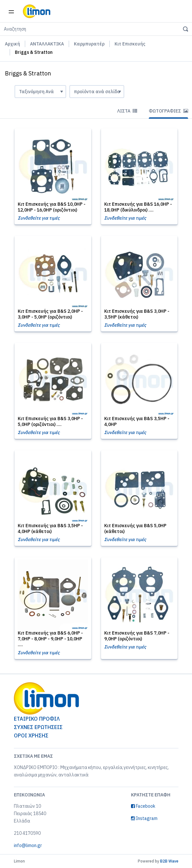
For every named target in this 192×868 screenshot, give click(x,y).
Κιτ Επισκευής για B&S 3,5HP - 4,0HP (137, 421)
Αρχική (12, 44)
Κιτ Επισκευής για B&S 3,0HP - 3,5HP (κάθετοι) (137, 314)
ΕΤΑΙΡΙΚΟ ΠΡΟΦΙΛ (37, 719)
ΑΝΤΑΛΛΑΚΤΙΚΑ (47, 44)
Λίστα (127, 111)
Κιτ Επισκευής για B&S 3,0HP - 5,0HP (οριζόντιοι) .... (50, 421)
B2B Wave (169, 861)
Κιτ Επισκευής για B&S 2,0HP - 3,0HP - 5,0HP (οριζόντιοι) (50, 314)
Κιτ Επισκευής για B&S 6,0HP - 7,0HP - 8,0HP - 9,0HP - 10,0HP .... (50, 639)
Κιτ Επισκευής (130, 44)
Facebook (143, 806)
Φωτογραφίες (168, 111)
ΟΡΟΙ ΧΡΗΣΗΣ (31, 735)
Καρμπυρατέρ (89, 44)
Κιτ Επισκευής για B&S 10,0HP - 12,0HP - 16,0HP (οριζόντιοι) (52, 207)
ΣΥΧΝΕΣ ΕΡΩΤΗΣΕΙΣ (38, 727)
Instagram (144, 818)
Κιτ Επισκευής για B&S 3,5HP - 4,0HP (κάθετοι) (50, 528)
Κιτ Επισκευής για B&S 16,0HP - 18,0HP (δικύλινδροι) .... (138, 207)
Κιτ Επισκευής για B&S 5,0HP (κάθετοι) (135, 528)
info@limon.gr (28, 845)
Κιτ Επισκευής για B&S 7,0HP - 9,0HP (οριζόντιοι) (137, 636)
